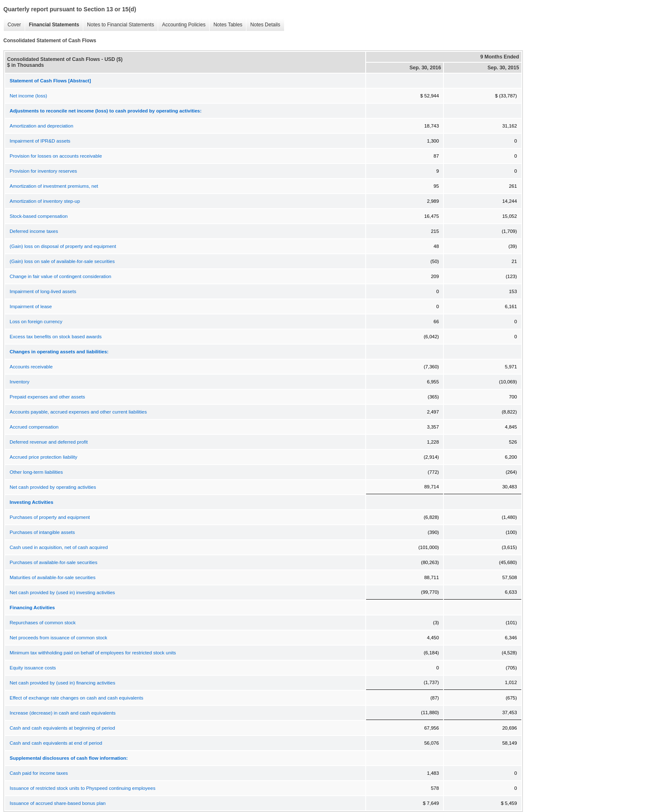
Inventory (19, 382)
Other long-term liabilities (36, 472)
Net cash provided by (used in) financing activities (63, 683)
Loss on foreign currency (36, 322)
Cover (12, 25)
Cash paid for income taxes (39, 773)
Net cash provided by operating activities (53, 487)
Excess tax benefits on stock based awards (56, 337)
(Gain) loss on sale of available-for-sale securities (62, 261)
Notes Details (263, 25)
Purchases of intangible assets (42, 532)
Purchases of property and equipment (50, 517)
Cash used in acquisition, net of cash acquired (59, 547)
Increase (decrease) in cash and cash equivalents (63, 713)
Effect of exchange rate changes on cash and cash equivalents (76, 698)
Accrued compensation (34, 427)
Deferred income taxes (34, 231)
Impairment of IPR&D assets (40, 141)
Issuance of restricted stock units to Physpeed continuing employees (82, 788)
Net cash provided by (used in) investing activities (62, 592)
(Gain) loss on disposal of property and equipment (63, 246)
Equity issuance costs (33, 668)
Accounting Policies (182, 25)
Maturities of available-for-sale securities (53, 577)
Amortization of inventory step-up (45, 201)
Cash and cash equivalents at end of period (56, 743)
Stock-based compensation (39, 216)
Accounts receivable (31, 367)
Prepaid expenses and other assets (47, 397)
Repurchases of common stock (43, 623)
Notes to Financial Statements (118, 25)
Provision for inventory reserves (43, 171)
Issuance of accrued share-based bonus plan (58, 803)
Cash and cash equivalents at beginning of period (62, 728)
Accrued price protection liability (44, 457)
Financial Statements (52, 25)
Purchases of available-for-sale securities (54, 562)
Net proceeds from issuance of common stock (58, 638)
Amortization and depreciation (41, 126)
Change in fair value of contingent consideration (60, 276)
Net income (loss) (28, 96)
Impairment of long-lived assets (43, 291)
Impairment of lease (31, 306)
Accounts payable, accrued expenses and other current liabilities (78, 412)
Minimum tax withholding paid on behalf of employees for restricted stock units (93, 653)
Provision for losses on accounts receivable (56, 156)
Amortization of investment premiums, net (54, 186)
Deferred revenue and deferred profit (49, 442)
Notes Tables (226, 25)
